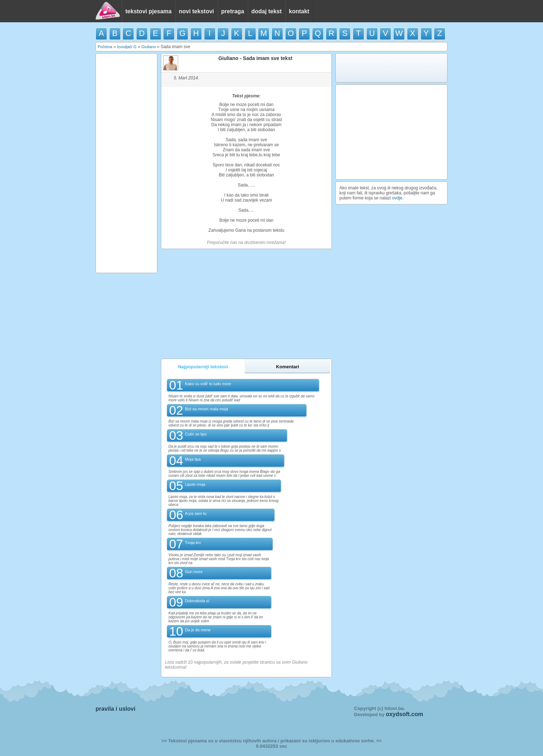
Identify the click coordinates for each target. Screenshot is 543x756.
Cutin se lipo (196, 434)
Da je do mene (198, 630)
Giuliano (148, 47)
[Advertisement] (126, 163)
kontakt (299, 11)
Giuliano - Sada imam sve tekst (255, 58)
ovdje (397, 198)
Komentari (288, 367)
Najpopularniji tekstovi (203, 367)
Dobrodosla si (197, 601)
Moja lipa (193, 459)
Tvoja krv (193, 543)
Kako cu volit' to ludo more (208, 384)
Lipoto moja (195, 484)
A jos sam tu (196, 513)
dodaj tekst (266, 11)
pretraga (233, 11)
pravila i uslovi (115, 709)
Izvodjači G (127, 47)
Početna (105, 47)
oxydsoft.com (404, 714)
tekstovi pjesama (148, 11)
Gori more (194, 572)
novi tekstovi (196, 11)
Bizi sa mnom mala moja (206, 409)
